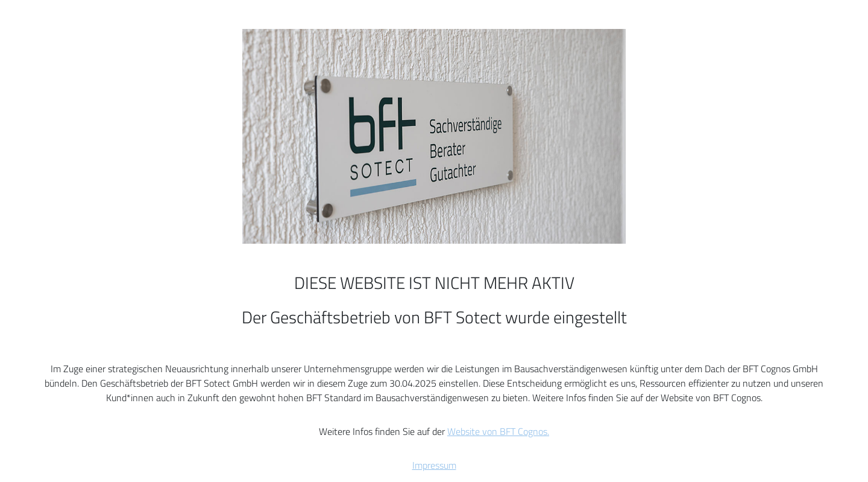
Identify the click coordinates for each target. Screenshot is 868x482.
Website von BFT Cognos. (498, 431)
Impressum (434, 465)
